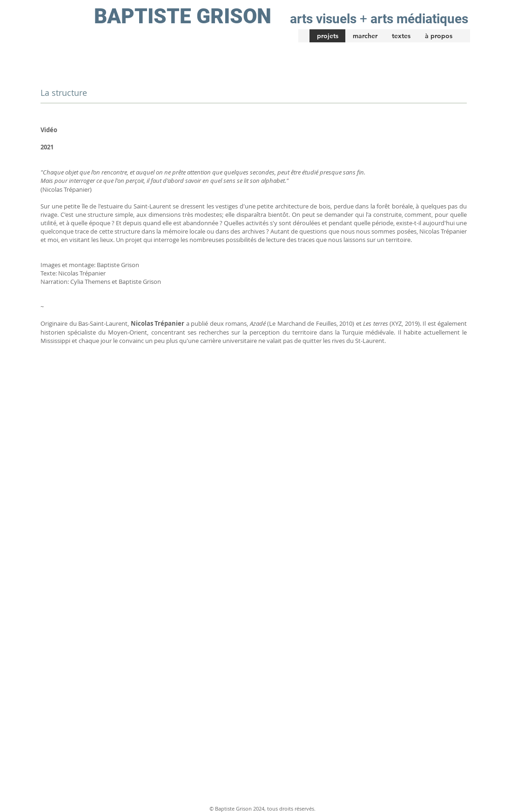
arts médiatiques (419, 19)
